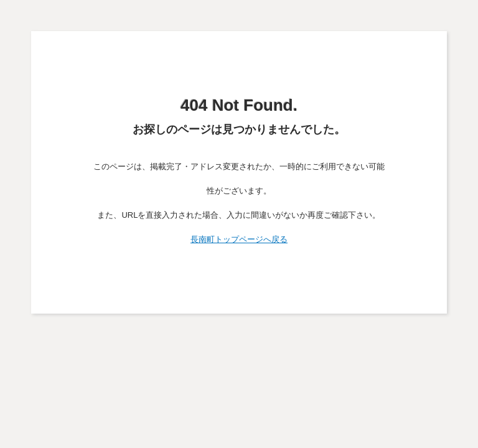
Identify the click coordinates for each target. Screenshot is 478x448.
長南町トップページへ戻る (239, 239)
